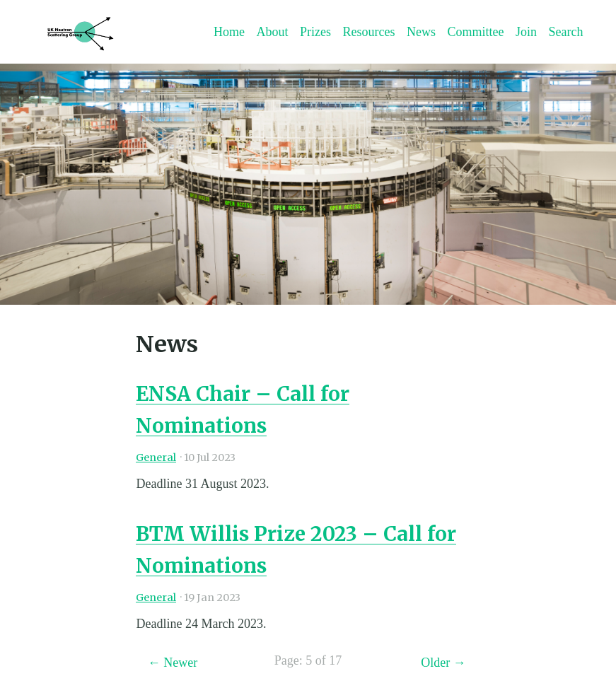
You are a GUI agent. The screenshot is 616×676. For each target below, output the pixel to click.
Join (526, 32)
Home (229, 32)
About (272, 32)
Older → (443, 663)
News (421, 32)
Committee (475, 32)
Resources (368, 32)
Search (565, 32)
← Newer (173, 663)
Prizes (315, 32)
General (156, 458)
